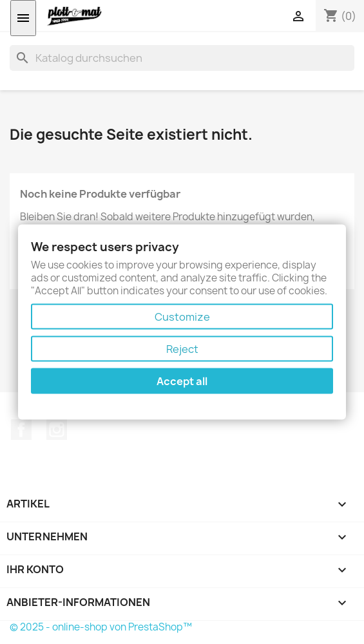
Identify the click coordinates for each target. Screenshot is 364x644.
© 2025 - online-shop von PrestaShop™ (101, 627)
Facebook (21, 430)
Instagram (57, 430)
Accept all (182, 381)
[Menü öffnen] (23, 18)
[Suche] (182, 58)
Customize (182, 316)
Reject (182, 348)
